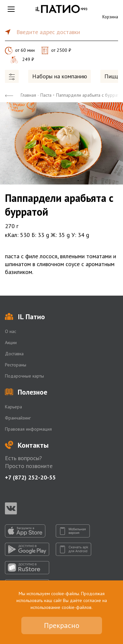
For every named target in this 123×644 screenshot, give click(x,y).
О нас (10, 331)
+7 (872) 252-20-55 (30, 477)
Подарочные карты (24, 376)
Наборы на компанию (60, 76)
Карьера (13, 407)
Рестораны (16, 365)
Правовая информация (28, 429)
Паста (46, 95)
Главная (28, 95)
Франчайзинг (18, 418)
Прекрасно (62, 625)
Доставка (14, 354)
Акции (11, 342)
